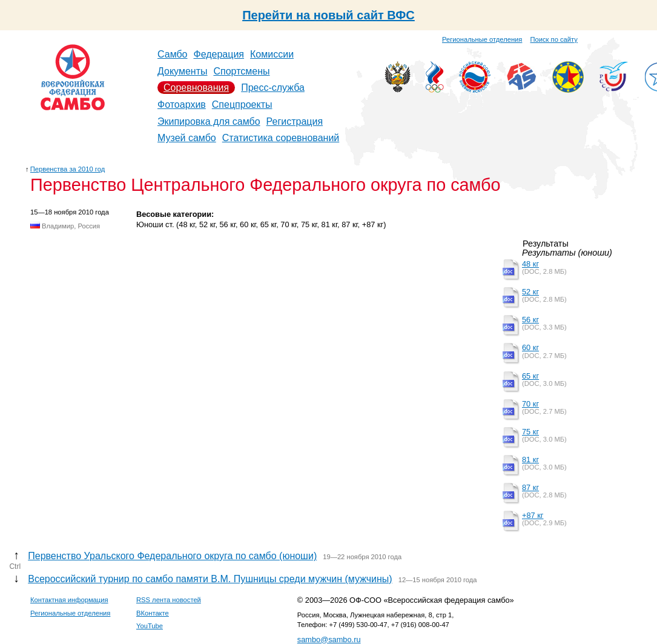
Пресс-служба (273, 88)
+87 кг (533, 515)
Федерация (219, 54)
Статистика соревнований (281, 138)
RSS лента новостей (169, 600)
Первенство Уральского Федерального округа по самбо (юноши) (172, 556)
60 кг (530, 347)
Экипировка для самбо (209, 121)
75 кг (530, 432)
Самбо (173, 54)
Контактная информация (69, 600)
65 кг (530, 376)
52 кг (530, 292)
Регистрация (295, 121)
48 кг (530, 264)
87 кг (530, 487)
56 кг (530, 320)
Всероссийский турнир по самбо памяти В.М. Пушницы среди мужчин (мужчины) (210, 579)
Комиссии (272, 54)
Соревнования (196, 88)
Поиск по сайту (554, 39)
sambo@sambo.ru (329, 639)
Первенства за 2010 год (68, 169)
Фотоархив (182, 105)
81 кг (530, 460)
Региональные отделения (482, 39)
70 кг (530, 404)
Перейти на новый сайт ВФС (328, 15)
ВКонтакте (153, 613)
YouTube (150, 626)
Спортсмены (241, 71)
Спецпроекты (242, 105)
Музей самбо (187, 138)
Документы (182, 71)
